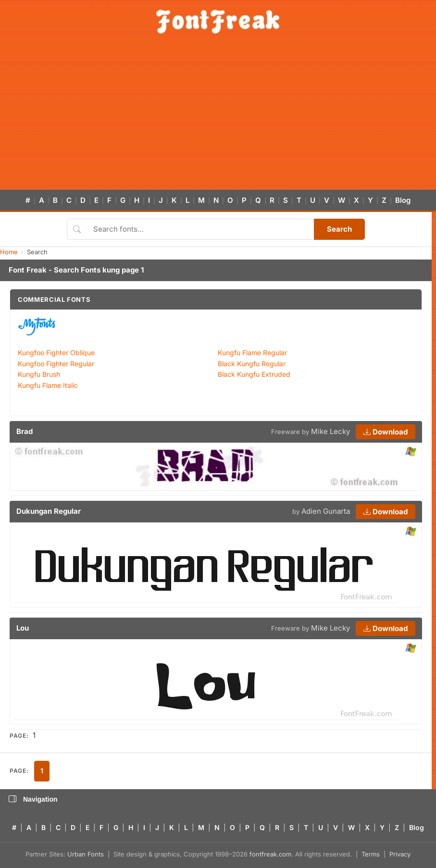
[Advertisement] (218, 117)
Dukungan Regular (49, 511)
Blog (403, 200)
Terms (371, 854)
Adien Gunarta (326, 511)
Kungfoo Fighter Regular (56, 364)
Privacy (400, 854)
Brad (25, 431)
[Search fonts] (200, 229)
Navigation (33, 799)
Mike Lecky (330, 431)
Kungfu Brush (39, 374)
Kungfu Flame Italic (48, 385)
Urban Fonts (86, 854)
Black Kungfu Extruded (254, 374)
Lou (23, 628)
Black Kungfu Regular (252, 364)
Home (9, 252)
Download (386, 432)
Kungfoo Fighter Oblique (56, 353)
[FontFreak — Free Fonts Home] (218, 22)
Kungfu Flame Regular (252, 353)
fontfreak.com (270, 854)
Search (339, 229)
